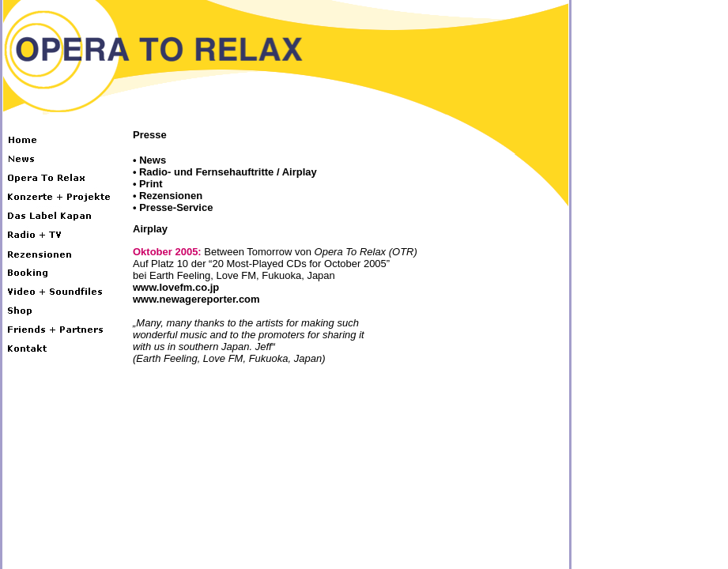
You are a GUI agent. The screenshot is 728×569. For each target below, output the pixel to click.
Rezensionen (171, 196)
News (153, 160)
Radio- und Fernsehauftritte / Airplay (228, 172)
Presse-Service (176, 207)
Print (151, 184)
